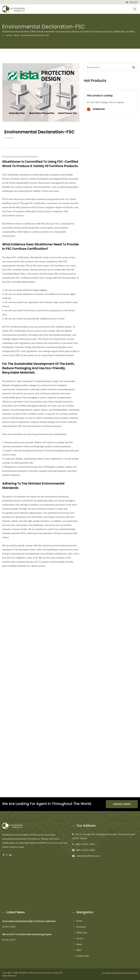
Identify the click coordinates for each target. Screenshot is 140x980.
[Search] (107, 67)
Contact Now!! (122, 804)
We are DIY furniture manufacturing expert (27, 934)
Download (96, 109)
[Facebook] (4, 855)
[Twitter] (7, 855)
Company (81, 927)
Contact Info (83, 956)
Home (9, 35)
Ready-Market (131, 973)
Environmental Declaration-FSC (35, 35)
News (17, 35)
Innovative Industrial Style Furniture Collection (29, 921)
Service (80, 938)
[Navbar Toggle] (135, 9)
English (133, 2)
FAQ (79, 950)
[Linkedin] (10, 855)
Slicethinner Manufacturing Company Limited (39, 973)
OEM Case (82, 932)
